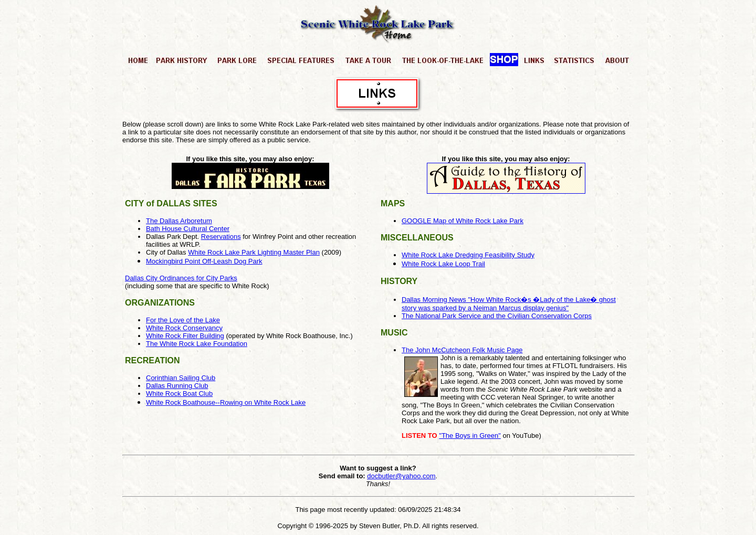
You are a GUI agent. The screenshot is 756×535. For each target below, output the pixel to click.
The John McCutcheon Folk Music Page (462, 350)
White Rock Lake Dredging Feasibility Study (468, 255)
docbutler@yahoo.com (401, 476)
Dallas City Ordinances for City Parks (181, 278)
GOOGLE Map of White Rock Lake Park (463, 221)
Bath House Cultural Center (188, 229)
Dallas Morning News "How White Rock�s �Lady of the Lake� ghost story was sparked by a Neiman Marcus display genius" (509, 304)
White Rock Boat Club (179, 394)
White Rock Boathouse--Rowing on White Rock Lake (226, 402)
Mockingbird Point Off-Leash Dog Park (204, 261)
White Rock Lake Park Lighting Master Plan (254, 252)
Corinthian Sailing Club (181, 378)
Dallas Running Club (177, 386)
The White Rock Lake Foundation (197, 344)
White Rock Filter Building (185, 336)
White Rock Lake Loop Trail (443, 264)
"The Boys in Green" (470, 436)
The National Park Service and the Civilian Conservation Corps (497, 316)
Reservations (221, 237)
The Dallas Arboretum (179, 221)
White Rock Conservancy (184, 328)
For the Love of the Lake (183, 320)
